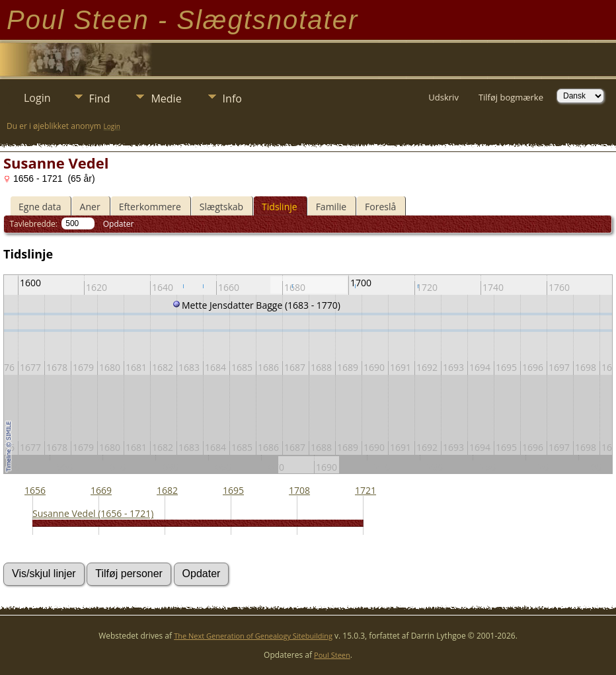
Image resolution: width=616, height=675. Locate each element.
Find (100, 99)
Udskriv (443, 97)
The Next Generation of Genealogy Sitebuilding (253, 636)
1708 (299, 490)
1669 (101, 490)
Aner (90, 207)
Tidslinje (280, 207)
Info (232, 99)
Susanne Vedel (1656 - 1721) (93, 513)
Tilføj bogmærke (511, 97)
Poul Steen (332, 655)
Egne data (40, 207)
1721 (366, 490)
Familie (331, 207)
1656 (35, 490)
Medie (166, 99)
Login (37, 98)
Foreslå (380, 207)
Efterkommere (150, 207)
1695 (233, 490)
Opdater (119, 224)
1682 (167, 490)
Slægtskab (221, 207)
